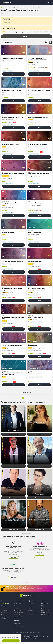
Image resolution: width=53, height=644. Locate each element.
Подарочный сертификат (4, 620)
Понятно (11, 641)
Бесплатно (29, 32)
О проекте (30, 605)
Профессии (4, 608)
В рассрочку (36, 32)
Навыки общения (28, 442)
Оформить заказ (40, 329)
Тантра (2, 503)
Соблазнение (2, 472)
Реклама (16, 608)
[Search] (48, 3)
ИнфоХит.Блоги (18, 619)
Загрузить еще (27, 393)
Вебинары (4, 614)
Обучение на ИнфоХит (20, 32)
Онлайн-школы (5, 612)
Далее (13, 74)
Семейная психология (28, 475)
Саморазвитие (28, 505)
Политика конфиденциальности (33, 613)
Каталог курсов (5, 605)
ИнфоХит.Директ (19, 616)
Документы (30, 610)
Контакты (30, 608)
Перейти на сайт (14, 434)
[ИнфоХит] (7, 3)
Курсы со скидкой (9, 32)
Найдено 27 (27, 36)
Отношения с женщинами (2, 443)
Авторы (3, 610)
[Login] (51, 3)
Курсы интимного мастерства (2, 412)
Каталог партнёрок (19, 629)
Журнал (3, 616)
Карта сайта (30, 616)
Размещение (17, 605)
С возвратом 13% (44, 32)
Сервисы (16, 610)
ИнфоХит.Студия (18, 612)
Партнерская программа (17, 626)
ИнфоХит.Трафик (19, 614)
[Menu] (2, 3)
